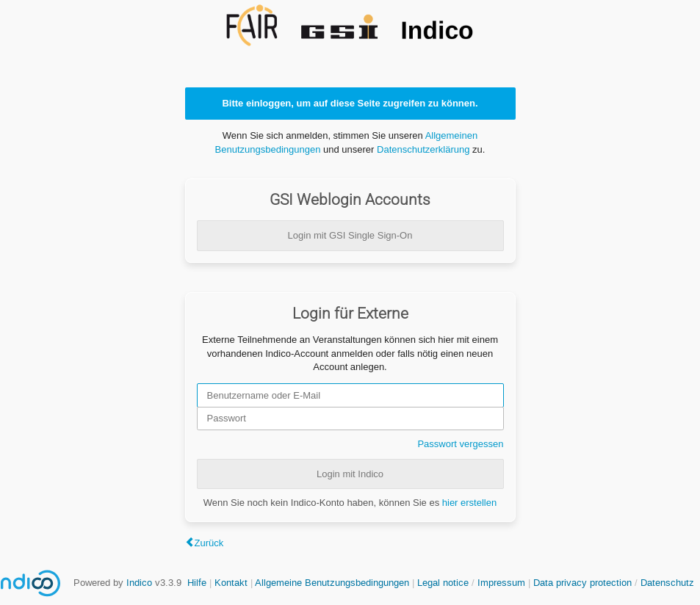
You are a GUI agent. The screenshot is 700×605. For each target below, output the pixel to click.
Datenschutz (667, 583)
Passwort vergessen (460, 444)
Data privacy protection (584, 583)
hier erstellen (469, 503)
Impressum (501, 583)
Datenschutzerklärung (423, 149)
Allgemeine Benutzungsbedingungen (332, 583)
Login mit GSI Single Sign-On (350, 235)
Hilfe (197, 583)
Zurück (209, 543)
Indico (139, 583)
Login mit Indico (350, 474)
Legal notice (444, 583)
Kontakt (231, 583)
